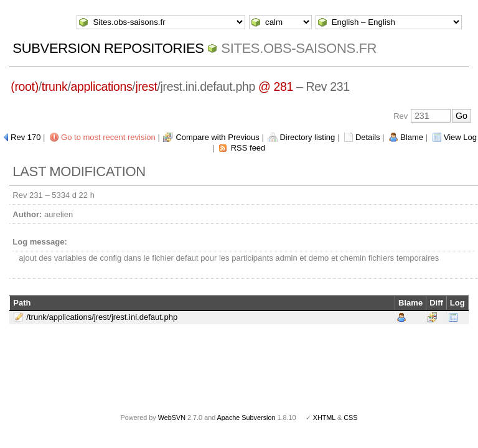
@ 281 (276, 86)
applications (102, 86)
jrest (146, 86)
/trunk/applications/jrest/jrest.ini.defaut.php (102, 317)
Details (368, 137)
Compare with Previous (217, 137)
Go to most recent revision (108, 137)
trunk (55, 86)
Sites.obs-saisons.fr (299, 48)
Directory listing (307, 137)
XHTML (324, 418)
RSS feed (248, 148)
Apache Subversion (246, 418)
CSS (350, 418)
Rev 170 (26, 137)
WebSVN (172, 418)
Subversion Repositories (108, 48)
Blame (412, 137)
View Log (460, 137)
